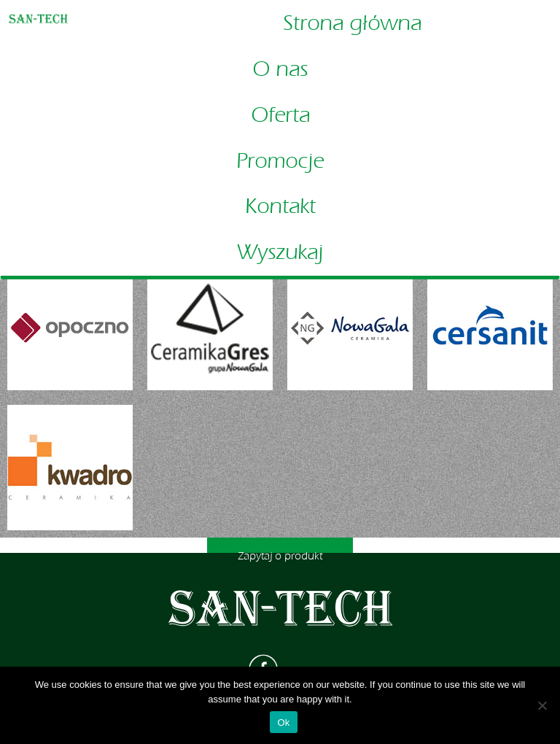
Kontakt (280, 206)
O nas (280, 69)
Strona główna (352, 23)
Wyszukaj (280, 252)
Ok (283, 722)
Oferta (280, 115)
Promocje (280, 161)
